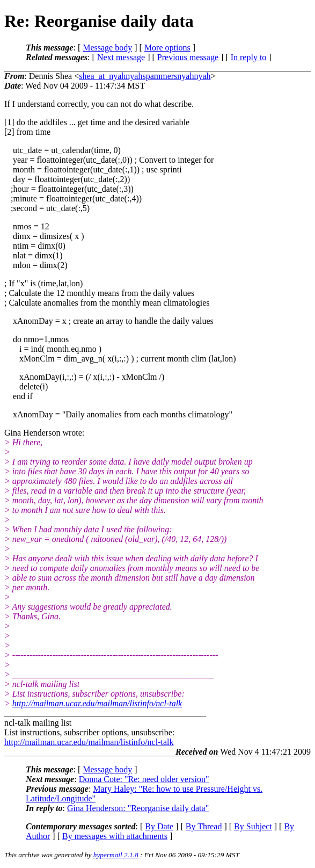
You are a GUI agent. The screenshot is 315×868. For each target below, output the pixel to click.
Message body (107, 48)
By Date (159, 826)
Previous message (188, 57)
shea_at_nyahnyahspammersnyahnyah (145, 76)
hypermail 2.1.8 (116, 855)
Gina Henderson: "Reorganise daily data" (138, 808)
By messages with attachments (115, 836)
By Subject (253, 826)
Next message (121, 57)
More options (167, 48)
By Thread (204, 826)
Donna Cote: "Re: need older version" (144, 779)
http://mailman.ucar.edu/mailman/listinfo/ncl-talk (97, 703)
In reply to (249, 57)
